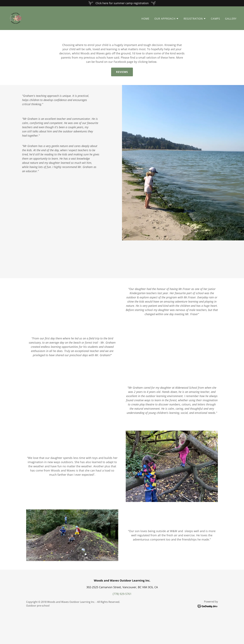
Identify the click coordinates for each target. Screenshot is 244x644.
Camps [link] (215, 19)
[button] (167, 19)
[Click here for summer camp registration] (122, 3)
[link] (16, 18)
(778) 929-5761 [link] (122, 623)
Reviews (122, 72)
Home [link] (145, 19)
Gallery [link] (231, 19)
